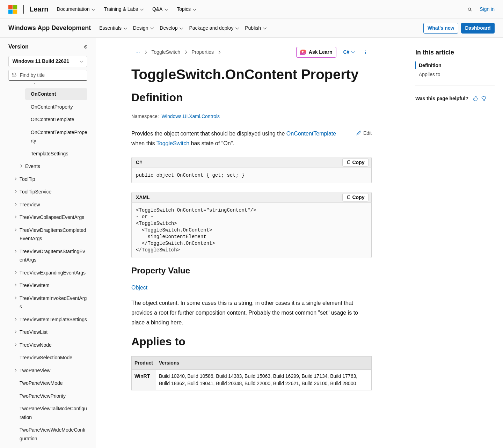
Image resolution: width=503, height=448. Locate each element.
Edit (364, 133)
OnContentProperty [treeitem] (52, 107)
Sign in (487, 9)
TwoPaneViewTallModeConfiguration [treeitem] (53, 413)
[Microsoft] (13, 9)
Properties (203, 52)
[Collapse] (86, 47)
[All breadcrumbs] (137, 52)
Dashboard (478, 28)
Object (139, 288)
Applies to (429, 74)
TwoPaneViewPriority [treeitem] (43, 396)
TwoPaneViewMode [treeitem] (41, 383)
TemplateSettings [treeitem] (49, 154)
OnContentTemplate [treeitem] (53, 119)
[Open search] (470, 9)
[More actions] (366, 52)
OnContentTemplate (311, 134)
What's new (441, 28)
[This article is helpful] (475, 98)
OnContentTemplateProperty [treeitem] (59, 137)
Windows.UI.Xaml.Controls (191, 116)
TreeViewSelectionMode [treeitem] (46, 358)
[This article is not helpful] (484, 98)
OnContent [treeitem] (43, 94)
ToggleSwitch (166, 52)
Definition (430, 65)
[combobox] (48, 61)
